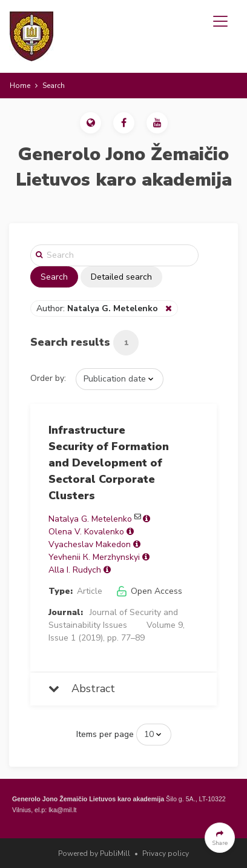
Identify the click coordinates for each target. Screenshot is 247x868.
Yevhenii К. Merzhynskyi (94, 557)
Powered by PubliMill (94, 853)
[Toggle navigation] (220, 21)
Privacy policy (166, 853)
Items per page (105, 734)
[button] (91, 123)
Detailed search (121, 277)
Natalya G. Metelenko (90, 519)
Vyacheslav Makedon (90, 544)
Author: (98, 308)
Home (20, 86)
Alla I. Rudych (75, 570)
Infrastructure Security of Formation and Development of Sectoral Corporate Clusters (109, 463)
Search (54, 277)
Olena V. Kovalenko (86, 532)
